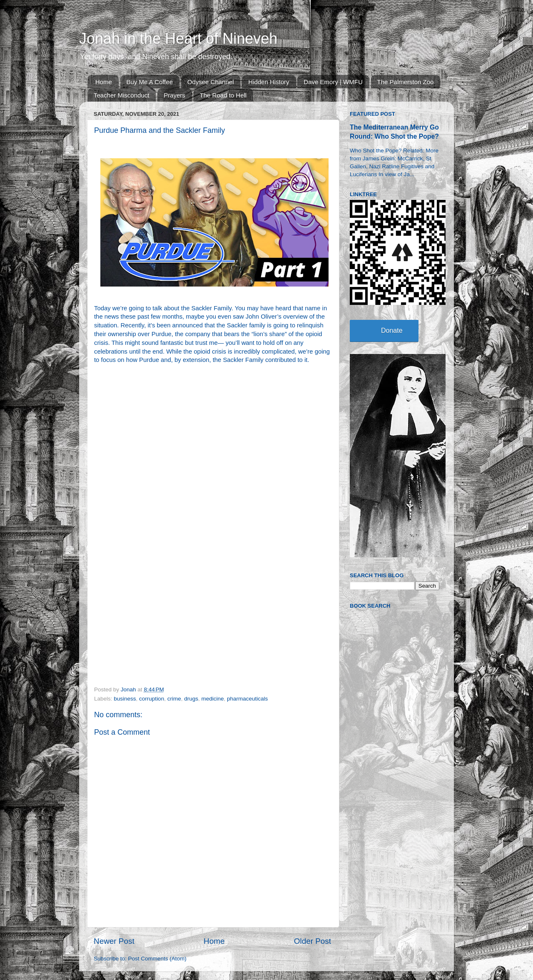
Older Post (313, 941)
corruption (152, 699)
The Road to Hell (223, 95)
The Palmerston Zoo (406, 82)
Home (104, 82)
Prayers (174, 95)
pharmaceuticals (247, 699)
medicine (212, 699)
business (125, 699)
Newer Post (114, 941)
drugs (191, 699)
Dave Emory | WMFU (333, 82)
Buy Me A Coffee (150, 82)
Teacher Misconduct (121, 95)
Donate (392, 330)
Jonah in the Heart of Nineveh (178, 39)
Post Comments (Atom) (157, 959)
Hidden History (269, 82)
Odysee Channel (211, 82)
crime (174, 699)
